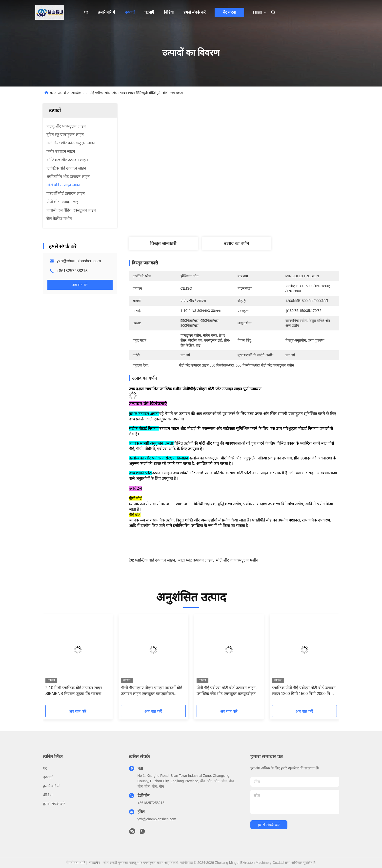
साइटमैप (94, 863)
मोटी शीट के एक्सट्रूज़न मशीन (237, 560)
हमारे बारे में (107, 12)
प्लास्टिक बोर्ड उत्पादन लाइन (155, 560)
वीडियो (48, 795)
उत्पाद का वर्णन (236, 243)
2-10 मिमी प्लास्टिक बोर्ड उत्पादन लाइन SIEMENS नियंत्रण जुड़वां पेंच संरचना (74, 691)
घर (86, 12)
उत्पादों (130, 12)
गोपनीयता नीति (76, 863)
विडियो (169, 12)
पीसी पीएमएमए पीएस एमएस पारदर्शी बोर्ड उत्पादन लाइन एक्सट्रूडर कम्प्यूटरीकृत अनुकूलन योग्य (152, 691)
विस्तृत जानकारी (163, 243)
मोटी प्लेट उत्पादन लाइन (195, 560)
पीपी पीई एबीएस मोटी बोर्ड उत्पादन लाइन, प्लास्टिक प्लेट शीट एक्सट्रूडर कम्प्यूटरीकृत (227, 691)
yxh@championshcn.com (79, 261)
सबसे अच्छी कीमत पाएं (264, 218)
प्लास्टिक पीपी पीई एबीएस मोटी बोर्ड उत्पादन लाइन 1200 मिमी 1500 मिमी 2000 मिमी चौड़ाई (304, 691)
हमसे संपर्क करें (195, 12)
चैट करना (229, 12)
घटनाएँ (149, 12)
